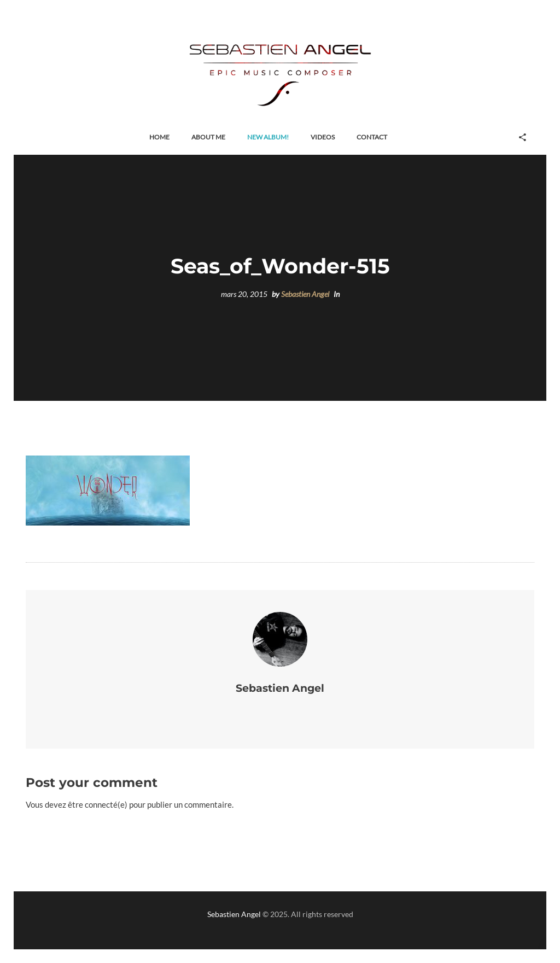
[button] (159, 138)
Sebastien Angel (305, 294)
